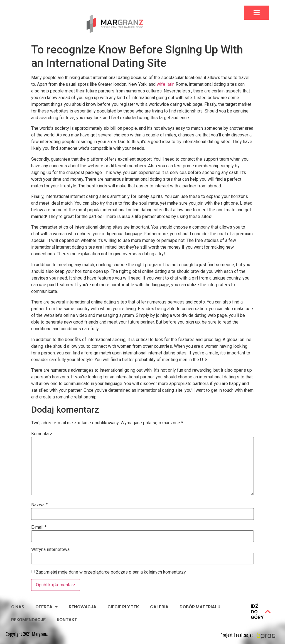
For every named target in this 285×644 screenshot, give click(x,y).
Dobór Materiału (200, 607)
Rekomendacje (28, 620)
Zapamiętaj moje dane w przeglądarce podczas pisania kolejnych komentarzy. (111, 572)
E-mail (39, 527)
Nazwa (39, 505)
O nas (18, 607)
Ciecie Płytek (123, 607)
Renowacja (83, 607)
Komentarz (42, 434)
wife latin (166, 84)
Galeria (159, 607)
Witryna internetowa (50, 550)
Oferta (46, 607)
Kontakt (67, 620)
